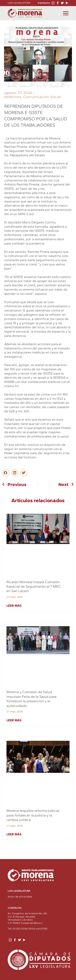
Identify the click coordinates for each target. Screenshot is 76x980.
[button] (6, 473)
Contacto (44, 3)
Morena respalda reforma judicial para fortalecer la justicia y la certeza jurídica (33, 815)
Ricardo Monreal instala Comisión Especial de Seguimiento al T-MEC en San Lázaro (34, 586)
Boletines (13, 97)
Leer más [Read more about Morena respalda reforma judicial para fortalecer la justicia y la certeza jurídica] (14, 834)
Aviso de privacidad (20, 897)
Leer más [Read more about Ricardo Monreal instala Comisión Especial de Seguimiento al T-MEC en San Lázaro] (14, 606)
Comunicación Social (42, 97)
